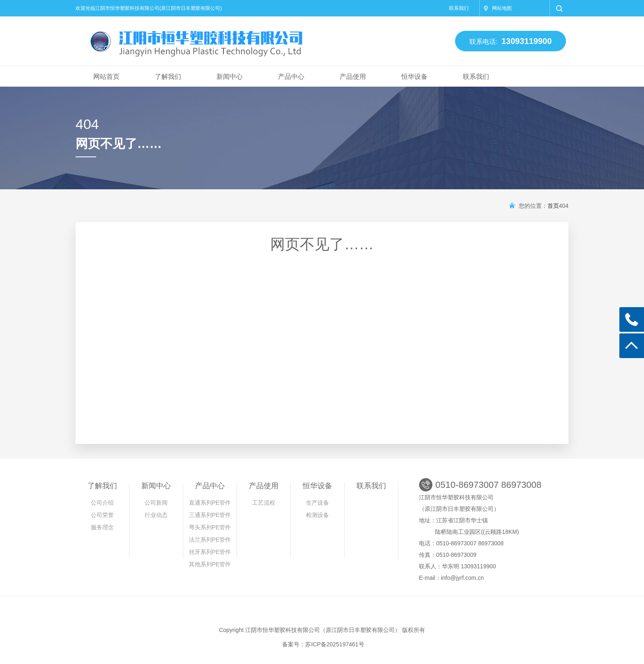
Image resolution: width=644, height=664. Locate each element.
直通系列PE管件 (210, 503)
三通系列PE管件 (210, 515)
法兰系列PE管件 (210, 540)
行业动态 (156, 515)
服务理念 (102, 527)
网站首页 (106, 77)
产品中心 (291, 77)
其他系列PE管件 (210, 564)
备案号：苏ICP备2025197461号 (323, 644)
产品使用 (353, 77)
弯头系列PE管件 (210, 527)
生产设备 (317, 503)
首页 (553, 206)
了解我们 (168, 77)
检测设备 (317, 515)
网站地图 (502, 8)
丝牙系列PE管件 (210, 552)
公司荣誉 (102, 515)
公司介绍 (102, 503)
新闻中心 (230, 77)
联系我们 (459, 8)
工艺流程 (264, 503)
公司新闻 (156, 503)
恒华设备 (414, 77)
